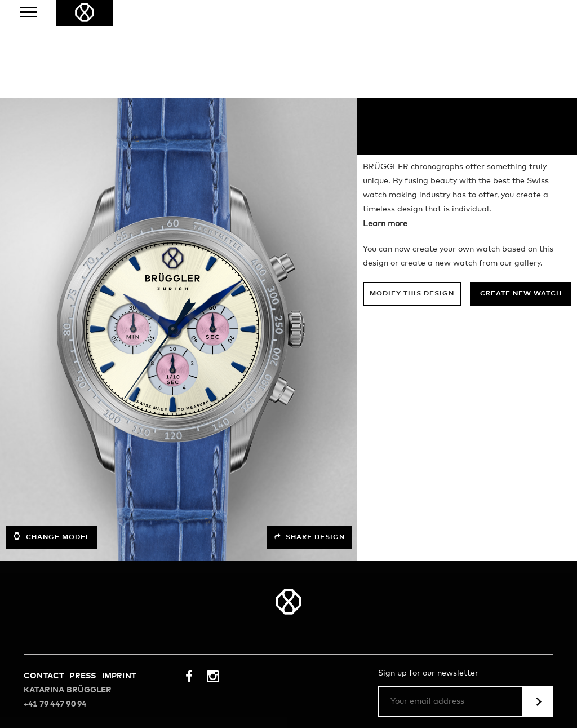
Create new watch (521, 196)
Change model (51, 439)
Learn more (385, 126)
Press (83, 578)
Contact (44, 578)
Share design (309, 439)
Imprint (119, 578)
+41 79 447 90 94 (55, 606)
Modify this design (412, 196)
